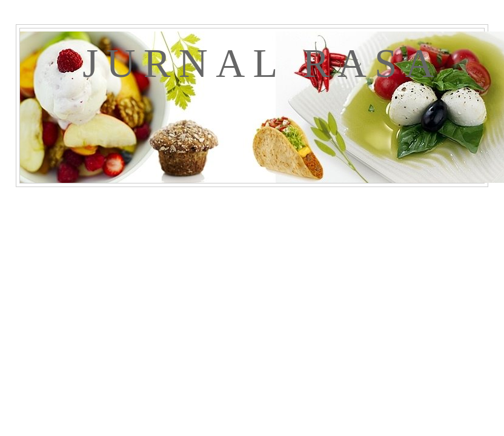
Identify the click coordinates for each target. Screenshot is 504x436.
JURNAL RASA (262, 63)
